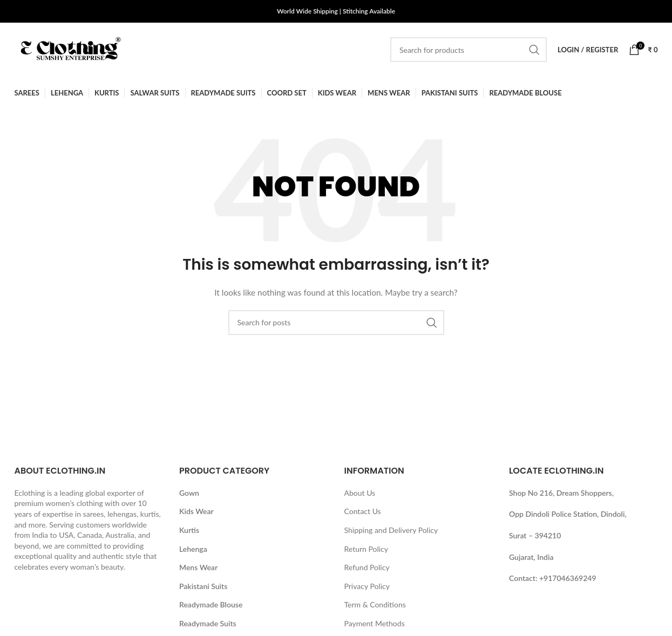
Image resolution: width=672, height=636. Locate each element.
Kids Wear (196, 511)
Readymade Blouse (211, 604)
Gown (189, 493)
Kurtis (189, 530)
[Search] (469, 50)
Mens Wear (198, 567)
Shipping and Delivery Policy (391, 530)
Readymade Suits (208, 623)
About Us (360, 493)
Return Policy (366, 549)
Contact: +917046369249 (553, 578)
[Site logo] (69, 49)
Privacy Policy (367, 586)
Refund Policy (367, 567)
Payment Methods (375, 623)
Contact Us (363, 511)
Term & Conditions (375, 604)
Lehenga (193, 549)
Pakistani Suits (203, 586)
